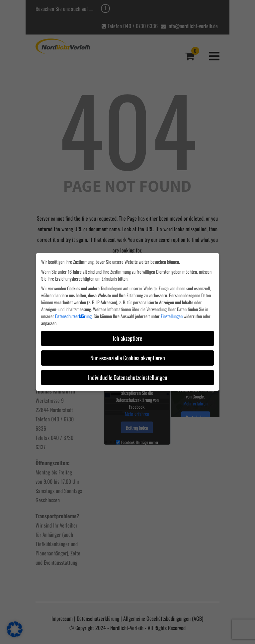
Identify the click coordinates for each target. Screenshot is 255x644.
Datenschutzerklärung (73, 316)
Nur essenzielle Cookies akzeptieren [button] (128, 358)
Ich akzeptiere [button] (127, 338)
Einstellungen (172, 316)
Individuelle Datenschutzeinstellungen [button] (128, 377)
